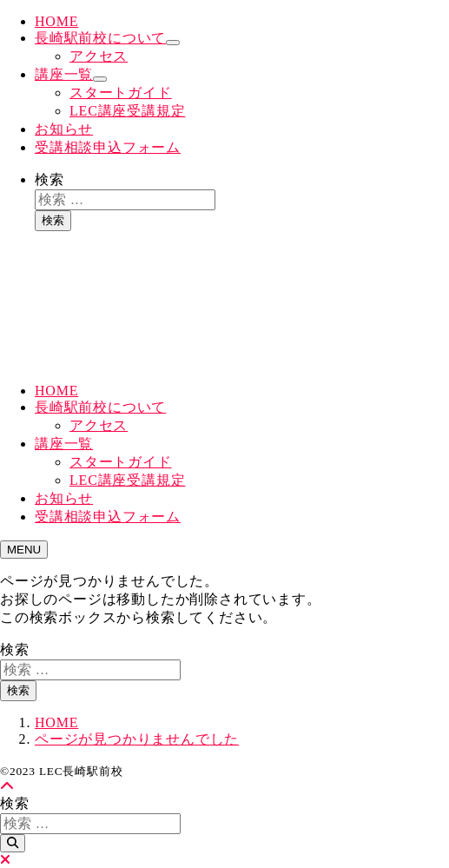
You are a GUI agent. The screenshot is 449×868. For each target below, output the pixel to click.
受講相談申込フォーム (108, 147)
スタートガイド (121, 93)
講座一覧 (64, 74)
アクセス (99, 56)
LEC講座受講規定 (127, 111)
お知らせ (64, 129)
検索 (50, 179)
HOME (56, 21)
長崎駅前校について (100, 38)
